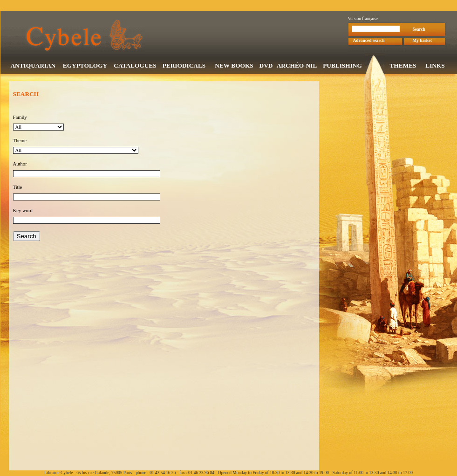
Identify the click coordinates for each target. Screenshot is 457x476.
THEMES (403, 66)
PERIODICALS (184, 66)
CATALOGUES (135, 66)
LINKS (435, 66)
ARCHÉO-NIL (297, 66)
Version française (363, 20)
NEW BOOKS (234, 66)
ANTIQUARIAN (33, 66)
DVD (266, 66)
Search (419, 30)
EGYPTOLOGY (85, 66)
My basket (423, 41)
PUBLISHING (342, 66)
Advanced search (369, 41)
